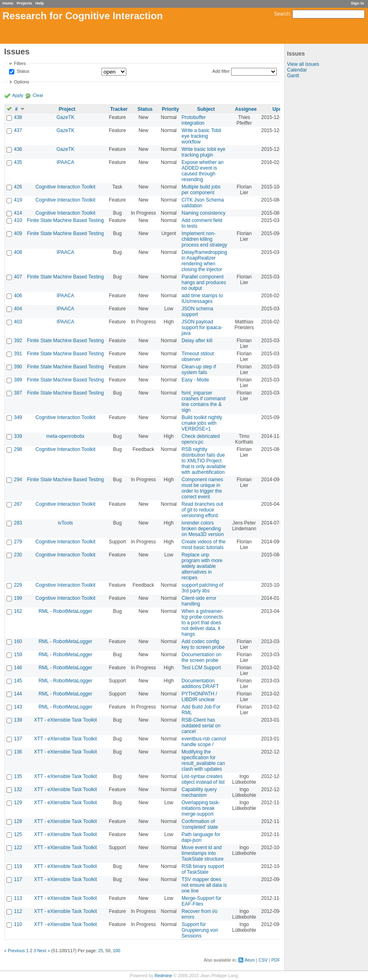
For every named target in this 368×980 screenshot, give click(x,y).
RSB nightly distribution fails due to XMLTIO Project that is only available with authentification (204, 461)
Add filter (221, 71)
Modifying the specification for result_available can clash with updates (203, 760)
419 (18, 200)
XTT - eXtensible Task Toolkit (65, 720)
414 (18, 213)
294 (18, 480)
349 (18, 417)
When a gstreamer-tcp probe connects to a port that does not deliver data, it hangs (203, 623)
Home (8, 3)
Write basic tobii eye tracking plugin (203, 152)
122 (18, 848)
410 (18, 220)
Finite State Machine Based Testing (65, 220)
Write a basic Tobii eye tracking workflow (201, 136)
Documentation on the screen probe (201, 657)
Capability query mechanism (199, 792)
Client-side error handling (199, 601)
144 (18, 694)
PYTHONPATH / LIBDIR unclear (199, 697)
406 (18, 296)
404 (18, 309)
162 (18, 611)
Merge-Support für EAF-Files (201, 901)
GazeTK (65, 117)
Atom (250, 960)
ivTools (66, 523)
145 (18, 681)
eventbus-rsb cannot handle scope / (204, 742)
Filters (20, 63)
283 (18, 523)
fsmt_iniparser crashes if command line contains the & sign (203, 401)
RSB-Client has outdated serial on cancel (201, 726)
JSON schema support (197, 312)
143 (18, 707)
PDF (276, 960)
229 (18, 585)
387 (18, 393)
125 (18, 834)
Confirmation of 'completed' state (200, 824)
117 (18, 879)
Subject (206, 109)
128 (18, 821)
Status (22, 72)
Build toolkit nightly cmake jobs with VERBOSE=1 (202, 423)
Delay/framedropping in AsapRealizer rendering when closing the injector (204, 261)
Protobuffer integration (194, 120)
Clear (38, 95)
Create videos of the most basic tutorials (203, 545)
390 (18, 367)
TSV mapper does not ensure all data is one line (204, 885)
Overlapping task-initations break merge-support (201, 808)
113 (18, 898)
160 (18, 641)
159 (18, 655)
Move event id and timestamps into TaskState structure (203, 853)
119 (18, 866)
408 (18, 252)
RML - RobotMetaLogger (65, 611)
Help (40, 3)
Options (21, 82)
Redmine (163, 976)
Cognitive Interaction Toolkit (66, 187)
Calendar (297, 70)
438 (18, 117)
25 (101, 951)
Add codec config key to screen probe (203, 644)
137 (18, 739)
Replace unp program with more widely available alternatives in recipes (202, 566)
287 (18, 504)
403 (18, 322)
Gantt (293, 76)
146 (18, 668)
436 (18, 149)
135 (18, 776)
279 (18, 542)
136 (18, 752)
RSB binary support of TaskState (203, 869)
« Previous (15, 951)
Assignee (246, 109)
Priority (171, 109)
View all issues (303, 64)
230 (18, 555)
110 (18, 924)
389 (18, 380)
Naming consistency (203, 213)
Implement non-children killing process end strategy (204, 239)
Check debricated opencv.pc (201, 439)
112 (18, 911)
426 (18, 187)
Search (282, 14)
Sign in (357, 3)
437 (18, 130)
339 (18, 436)
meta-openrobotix (65, 436)
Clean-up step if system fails (199, 370)
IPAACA (65, 162)
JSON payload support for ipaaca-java (202, 327)
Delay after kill (197, 341)
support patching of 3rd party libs (202, 588)
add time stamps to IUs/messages (202, 298)
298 (18, 449)
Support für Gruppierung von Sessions (200, 930)
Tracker (119, 109)
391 (18, 354)
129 (18, 803)
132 (18, 789)
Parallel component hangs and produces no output (204, 283)
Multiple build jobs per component (201, 190)
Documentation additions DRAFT (200, 684)
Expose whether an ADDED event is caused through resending (203, 171)
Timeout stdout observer (198, 357)
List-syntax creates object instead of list (203, 779)
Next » (44, 951)
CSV (263, 960)
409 (18, 233)
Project (67, 109)
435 (18, 162)
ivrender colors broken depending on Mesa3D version (203, 529)
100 (117, 951)
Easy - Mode (195, 380)
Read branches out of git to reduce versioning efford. (202, 510)
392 (18, 341)
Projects (25, 3)
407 (18, 277)
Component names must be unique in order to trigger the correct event (202, 488)
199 (18, 598)
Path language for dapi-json (201, 837)
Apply (18, 95)
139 (18, 720)
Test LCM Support (201, 668)
